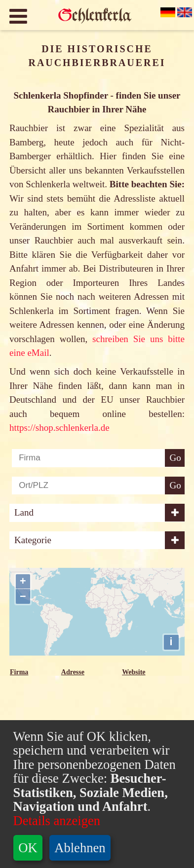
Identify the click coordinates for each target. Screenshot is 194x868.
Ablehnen (80, 848)
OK (28, 848)
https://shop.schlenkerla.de (59, 428)
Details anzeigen (57, 821)
